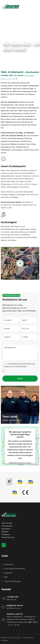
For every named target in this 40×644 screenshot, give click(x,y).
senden (20, 379)
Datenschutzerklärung (11, 308)
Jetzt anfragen (27, 6)
